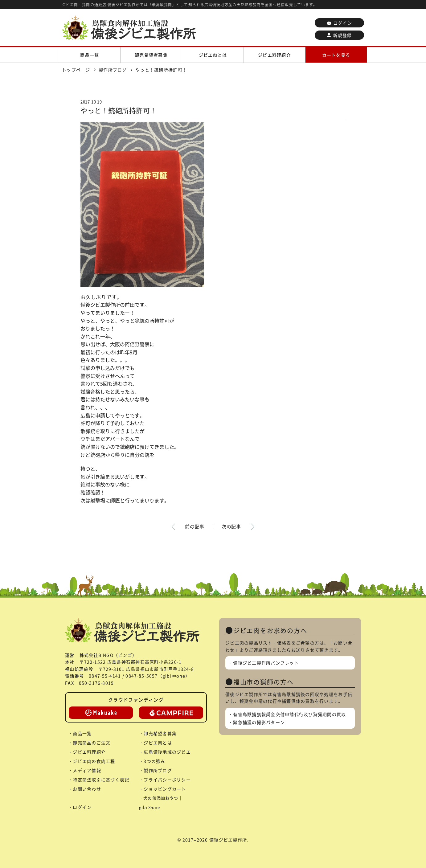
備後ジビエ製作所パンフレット (266, 663)
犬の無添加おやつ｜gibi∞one (161, 802)
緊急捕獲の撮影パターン (259, 722)
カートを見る (336, 55)
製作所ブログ (158, 770)
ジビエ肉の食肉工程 (94, 761)
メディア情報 (87, 770)
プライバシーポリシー (167, 780)
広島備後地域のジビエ (167, 752)
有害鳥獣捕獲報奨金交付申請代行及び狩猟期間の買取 (289, 714)
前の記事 (195, 526)
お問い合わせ (87, 789)
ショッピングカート (165, 789)
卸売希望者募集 (151, 55)
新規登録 (339, 35)
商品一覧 (90, 55)
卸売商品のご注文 (92, 743)
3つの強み (154, 761)
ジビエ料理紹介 (274, 55)
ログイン (339, 23)
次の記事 (231, 526)
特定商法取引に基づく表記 (101, 780)
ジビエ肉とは (213, 55)
